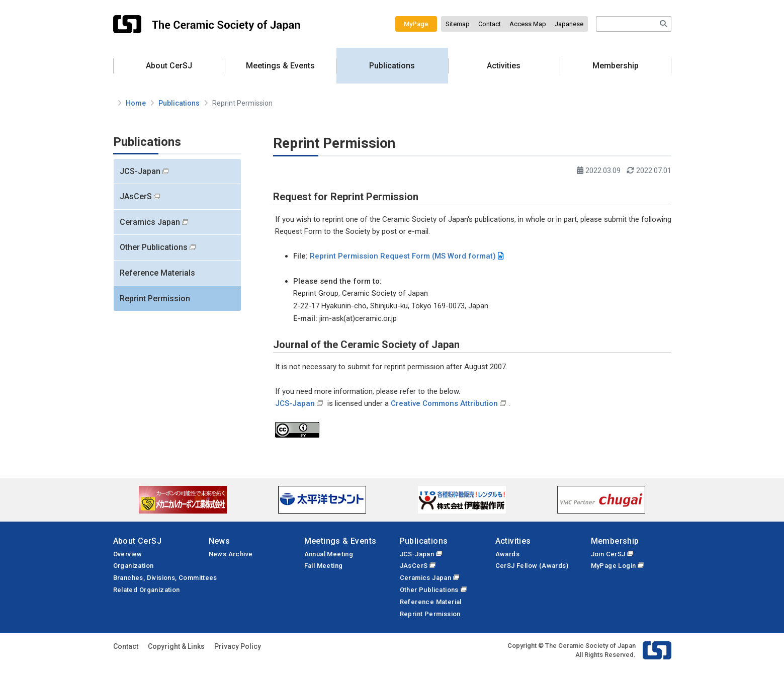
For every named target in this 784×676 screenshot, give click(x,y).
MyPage (416, 24)
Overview (128, 554)
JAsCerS (136, 196)
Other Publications (154, 247)
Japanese (569, 24)
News (220, 541)
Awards (507, 554)
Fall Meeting (324, 566)
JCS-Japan (140, 171)
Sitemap (458, 24)
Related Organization (147, 590)
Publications (392, 66)
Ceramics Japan (150, 222)
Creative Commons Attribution (444, 403)
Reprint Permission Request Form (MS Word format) (403, 256)
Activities (504, 66)
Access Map (528, 24)
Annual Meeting (329, 554)
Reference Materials (157, 273)
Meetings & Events (280, 66)
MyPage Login (614, 566)
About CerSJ (169, 66)
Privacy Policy (238, 646)
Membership (616, 66)
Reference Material (431, 602)
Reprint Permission (155, 299)
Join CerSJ (608, 554)
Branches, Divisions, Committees (165, 578)
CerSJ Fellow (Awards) (532, 566)
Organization (134, 566)
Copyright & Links (176, 646)
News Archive (231, 554)
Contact (490, 24)
